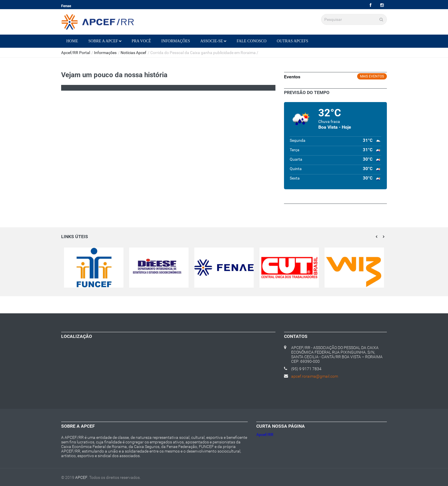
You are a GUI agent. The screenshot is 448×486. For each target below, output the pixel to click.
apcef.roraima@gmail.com (315, 376)
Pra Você (141, 41)
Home (72, 41)
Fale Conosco (251, 41)
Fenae (66, 6)
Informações (176, 41)
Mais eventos (372, 76)
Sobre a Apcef (105, 41)
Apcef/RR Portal (76, 53)
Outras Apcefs (293, 41)
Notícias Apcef (133, 53)
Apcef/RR (265, 435)
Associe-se (213, 41)
